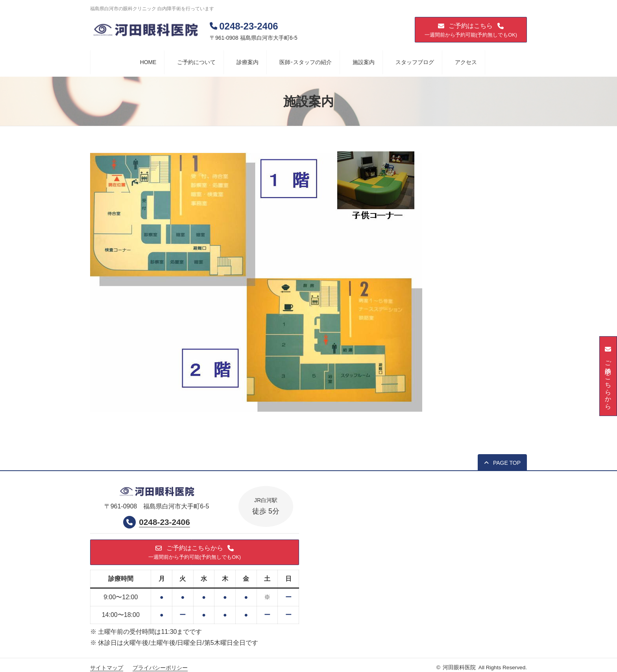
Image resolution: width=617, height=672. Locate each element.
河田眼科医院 (459, 668)
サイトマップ (107, 668)
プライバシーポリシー (160, 668)
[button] (471, 30)
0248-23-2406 (164, 522)
